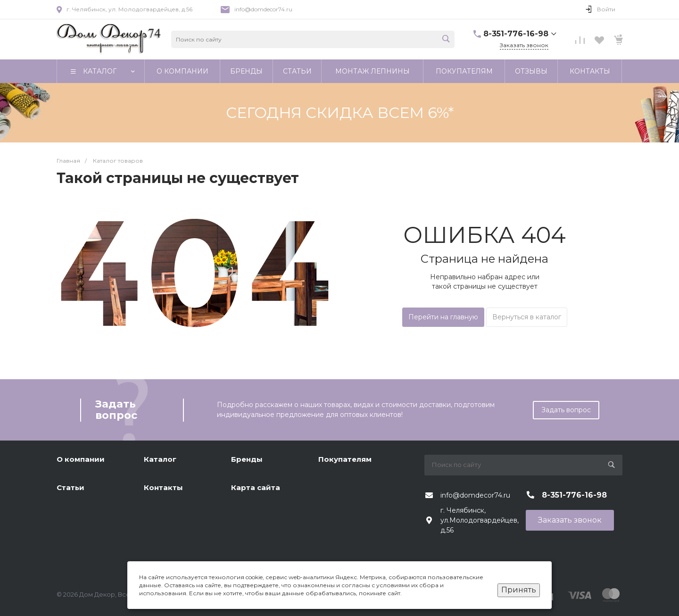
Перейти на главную (443, 317)
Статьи (70, 487)
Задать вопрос (566, 410)
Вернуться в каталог (527, 317)
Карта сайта (256, 487)
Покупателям (345, 459)
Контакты (163, 487)
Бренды (247, 459)
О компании (81, 459)
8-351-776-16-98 (516, 34)
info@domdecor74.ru (263, 9)
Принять (519, 590)
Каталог (160, 459)
